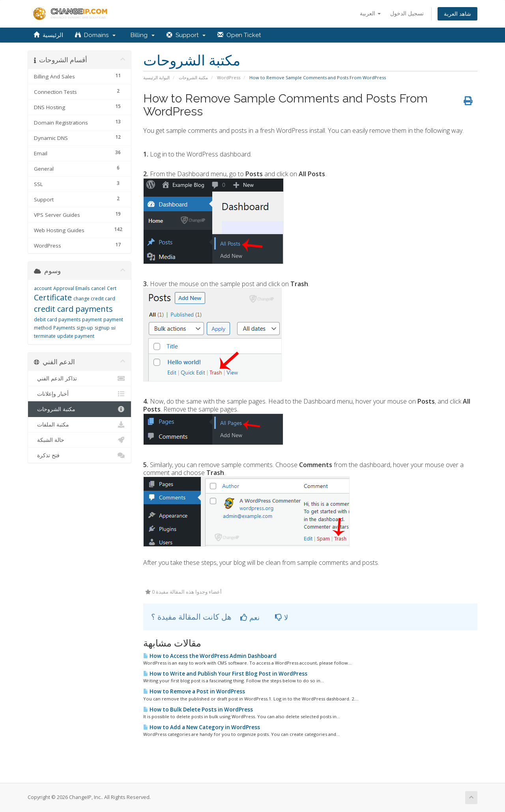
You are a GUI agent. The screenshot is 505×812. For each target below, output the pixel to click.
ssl (113, 328)
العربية (370, 13)
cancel (98, 288)
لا (281, 617)
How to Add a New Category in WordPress (202, 727)
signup (102, 328)
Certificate (53, 297)
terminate (45, 336)
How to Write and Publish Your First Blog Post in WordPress (225, 674)
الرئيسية (48, 35)
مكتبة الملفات (79, 425)
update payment (76, 336)
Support (186, 35)
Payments (64, 328)
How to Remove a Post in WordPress (194, 691)
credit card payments (73, 309)
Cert (112, 288)
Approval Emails (71, 288)
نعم (250, 617)
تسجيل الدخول (407, 13)
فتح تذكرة (79, 455)
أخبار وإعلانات (79, 394)
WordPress (229, 77)
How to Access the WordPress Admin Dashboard (210, 656)
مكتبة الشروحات (193, 77)
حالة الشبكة (79, 440)
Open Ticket (239, 35)
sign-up (85, 328)
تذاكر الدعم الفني (79, 378)
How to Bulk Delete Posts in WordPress (198, 710)
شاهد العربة (457, 14)
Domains (95, 35)
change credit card (94, 299)
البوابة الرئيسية (156, 77)
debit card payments (57, 319)
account (43, 288)
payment (92, 319)
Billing (141, 35)
